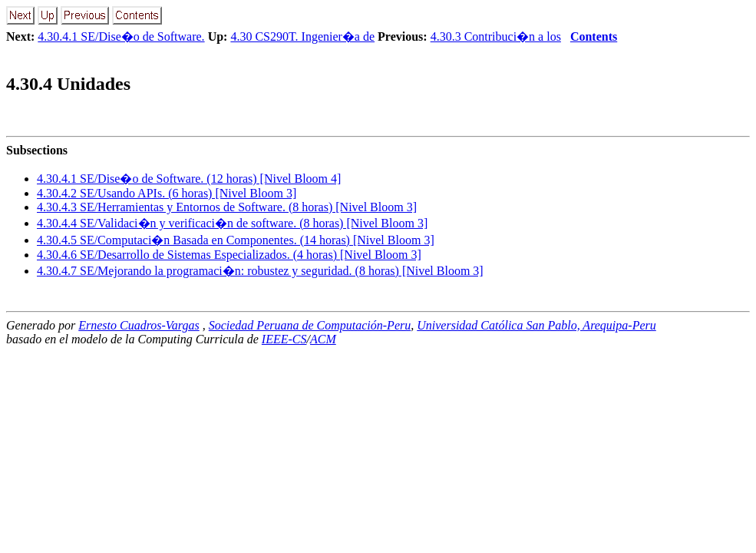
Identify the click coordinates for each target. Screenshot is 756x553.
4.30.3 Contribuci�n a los (496, 36)
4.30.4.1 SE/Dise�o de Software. (121, 36)
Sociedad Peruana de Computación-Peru (310, 325)
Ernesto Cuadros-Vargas (139, 325)
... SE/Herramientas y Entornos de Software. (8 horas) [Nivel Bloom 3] (227, 207)
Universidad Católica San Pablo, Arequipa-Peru (536, 325)
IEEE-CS (284, 339)
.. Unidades (68, 84)
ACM (323, 339)
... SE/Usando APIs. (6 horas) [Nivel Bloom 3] (167, 193)
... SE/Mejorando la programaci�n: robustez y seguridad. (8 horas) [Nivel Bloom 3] (260, 271)
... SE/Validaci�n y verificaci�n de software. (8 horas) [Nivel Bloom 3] (232, 223)
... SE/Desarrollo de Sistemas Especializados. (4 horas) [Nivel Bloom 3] (229, 255)
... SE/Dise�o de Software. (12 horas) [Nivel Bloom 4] (189, 179)
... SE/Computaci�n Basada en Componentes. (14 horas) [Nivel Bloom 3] (236, 240)
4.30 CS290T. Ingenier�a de (302, 36)
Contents (594, 36)
